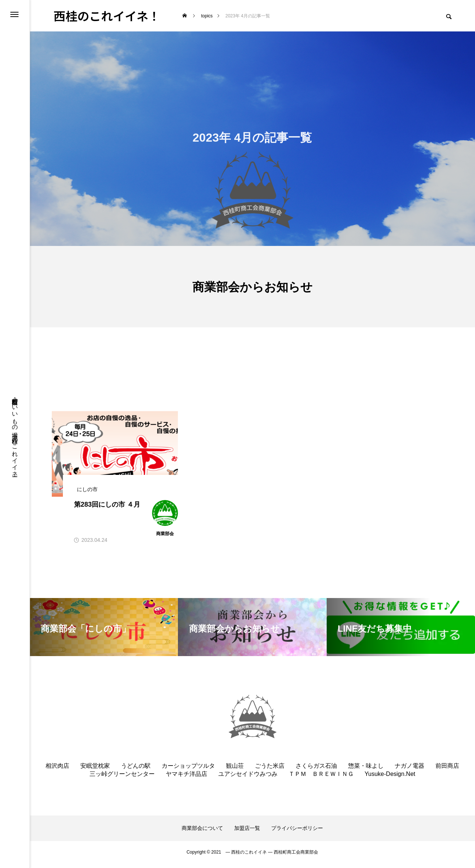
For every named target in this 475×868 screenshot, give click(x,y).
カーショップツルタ (188, 771)
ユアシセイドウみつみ (248, 779)
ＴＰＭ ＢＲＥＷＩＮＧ (321, 779)
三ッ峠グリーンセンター (122, 779)
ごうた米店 (270, 771)
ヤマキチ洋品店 (186, 779)
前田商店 (447, 771)
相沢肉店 (57, 771)
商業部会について (202, 833)
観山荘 (235, 771)
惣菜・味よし (366, 771)
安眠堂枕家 (95, 771)
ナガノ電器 (410, 771)
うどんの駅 (136, 771)
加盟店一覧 (247, 833)
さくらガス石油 (316, 771)
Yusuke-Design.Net (390, 779)
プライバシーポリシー (297, 833)
